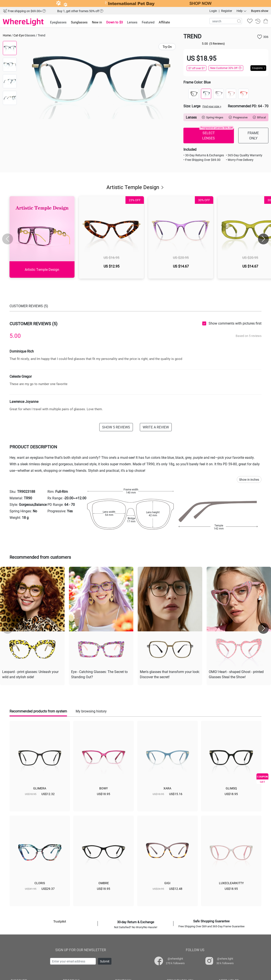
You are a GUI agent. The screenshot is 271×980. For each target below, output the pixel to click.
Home (7, 35)
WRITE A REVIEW (156, 427)
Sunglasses (79, 22)
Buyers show (260, 11)
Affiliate (164, 22)
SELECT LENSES (217, 134)
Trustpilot (60, 921)
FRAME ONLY (253, 135)
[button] (263, 239)
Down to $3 (114, 22)
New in (97, 22)
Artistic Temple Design (135, 187)
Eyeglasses (58, 22)
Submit (105, 961)
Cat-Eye (19, 35)
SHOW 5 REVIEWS (116, 427)
